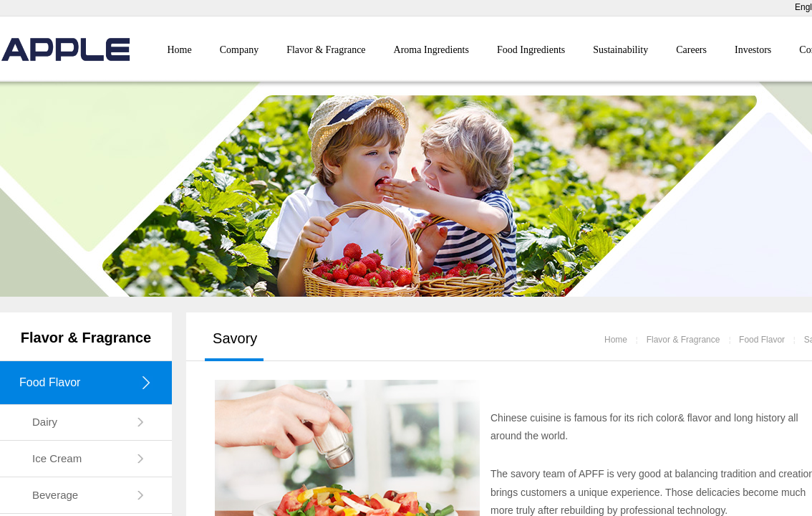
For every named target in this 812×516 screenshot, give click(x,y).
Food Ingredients (531, 50)
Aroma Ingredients (431, 50)
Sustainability (620, 50)
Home (180, 50)
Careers (691, 50)
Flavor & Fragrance (326, 50)
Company (239, 50)
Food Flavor (762, 340)
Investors (753, 50)
